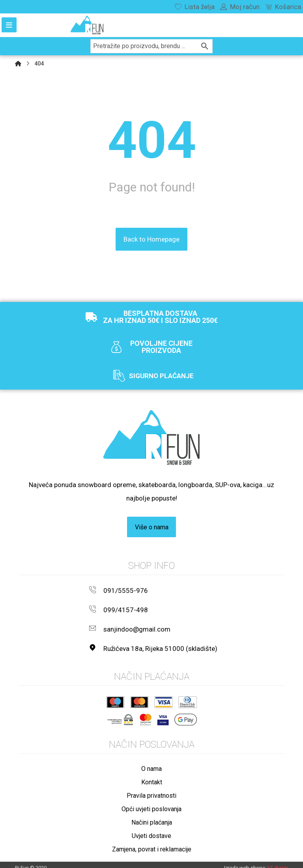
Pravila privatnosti (151, 788)
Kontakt (152, 775)
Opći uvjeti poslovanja (151, 801)
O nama (151, 761)
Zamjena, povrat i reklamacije (152, 842)
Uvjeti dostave (151, 828)
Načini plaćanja (152, 815)
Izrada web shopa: (245, 861)
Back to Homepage (151, 239)
